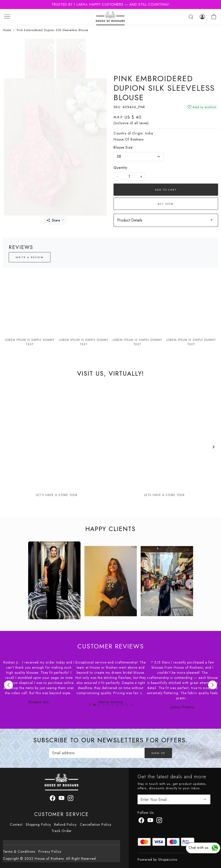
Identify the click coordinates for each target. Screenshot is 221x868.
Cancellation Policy (96, 824)
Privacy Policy (50, 851)
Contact (16, 824)
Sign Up (158, 753)
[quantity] (129, 176)
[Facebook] (141, 821)
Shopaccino (168, 859)
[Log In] (202, 17)
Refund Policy (65, 824)
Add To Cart (166, 190)
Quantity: (121, 168)
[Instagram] (159, 821)
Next (213, 685)
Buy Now (166, 204)
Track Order (62, 831)
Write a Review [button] (30, 257)
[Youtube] (150, 821)
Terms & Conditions (19, 851)
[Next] (213, 447)
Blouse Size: (123, 147)
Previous (8, 685)
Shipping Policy (38, 824)
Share (53, 220)
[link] (191, 17)
